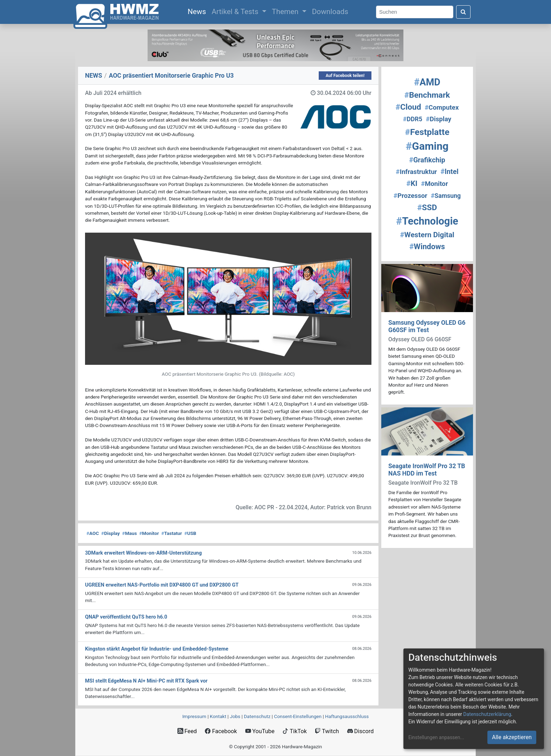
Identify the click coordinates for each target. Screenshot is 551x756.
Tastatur (172, 533)
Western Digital (427, 235)
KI (412, 183)
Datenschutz (257, 716)
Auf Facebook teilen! (345, 76)
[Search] (415, 12)
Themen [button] (286, 12)
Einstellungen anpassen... (436, 737)
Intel (450, 172)
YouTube (260, 731)
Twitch (327, 731)
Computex (442, 108)
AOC (93, 533)
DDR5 (413, 119)
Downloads (330, 12)
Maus (130, 533)
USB (190, 533)
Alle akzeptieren (512, 737)
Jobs (235, 716)
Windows (427, 247)
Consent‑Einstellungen (298, 716)
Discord (361, 731)
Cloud (409, 107)
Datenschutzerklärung (487, 714)
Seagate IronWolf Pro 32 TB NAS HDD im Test (427, 470)
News (198, 11)
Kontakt (218, 716)
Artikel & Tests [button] (236, 12)
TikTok (295, 731)
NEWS (94, 76)
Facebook (221, 731)
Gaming (427, 146)
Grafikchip (427, 160)
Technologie (427, 221)
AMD (427, 82)
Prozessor (410, 196)
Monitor (149, 533)
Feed (187, 731)
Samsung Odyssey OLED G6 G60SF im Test (427, 326)
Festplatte (427, 132)
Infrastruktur (416, 172)
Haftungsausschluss (347, 716)
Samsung (446, 196)
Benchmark (427, 95)
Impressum (194, 716)
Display (111, 533)
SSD (427, 208)
